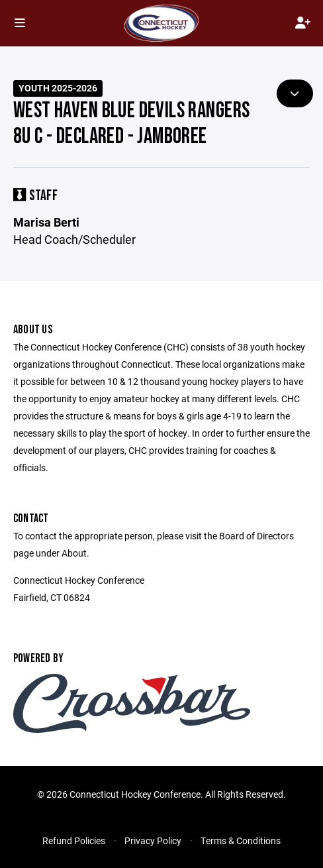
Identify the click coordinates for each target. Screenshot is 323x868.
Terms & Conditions (241, 841)
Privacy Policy (153, 841)
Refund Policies (74, 841)
